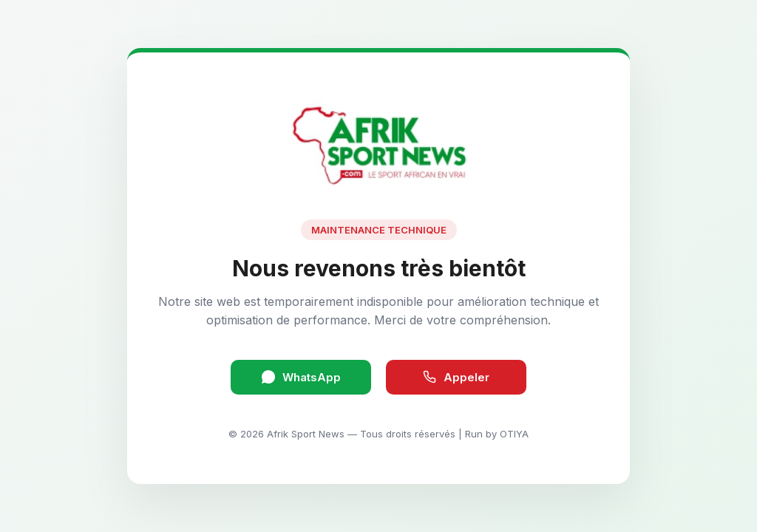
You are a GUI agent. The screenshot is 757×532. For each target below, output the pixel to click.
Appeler (456, 377)
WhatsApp (301, 377)
